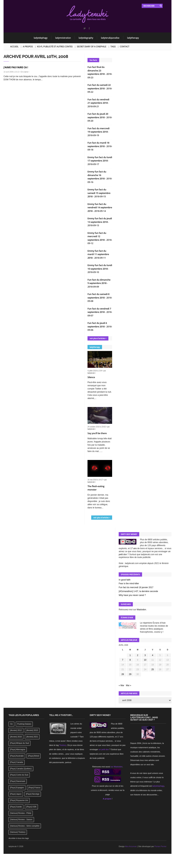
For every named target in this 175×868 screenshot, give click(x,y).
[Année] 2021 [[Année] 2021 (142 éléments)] (32, 737)
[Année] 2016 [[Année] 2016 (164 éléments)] (16, 737)
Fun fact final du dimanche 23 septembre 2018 (96, 70)
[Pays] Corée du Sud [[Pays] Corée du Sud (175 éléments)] (19, 775)
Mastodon (141, 610)
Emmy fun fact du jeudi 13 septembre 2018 (100, 220)
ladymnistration (63, 38)
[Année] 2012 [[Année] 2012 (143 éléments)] (16, 730)
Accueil (14, 47)
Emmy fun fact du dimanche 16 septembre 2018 (97, 175)
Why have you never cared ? (132, 595)
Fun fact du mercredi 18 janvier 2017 (136, 587)
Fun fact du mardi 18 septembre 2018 (98, 144)
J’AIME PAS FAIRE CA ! (16, 67)
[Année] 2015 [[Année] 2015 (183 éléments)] (32, 730)
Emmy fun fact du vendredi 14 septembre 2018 (100, 207)
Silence (91, 377)
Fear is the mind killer (129, 584)
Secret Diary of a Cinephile (92, 47)
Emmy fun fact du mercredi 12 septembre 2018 (97, 236)
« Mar (121, 685)
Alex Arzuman (131, 846)
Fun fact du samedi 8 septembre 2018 (98, 296)
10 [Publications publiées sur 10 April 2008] (145, 660)
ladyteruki (91, 373)
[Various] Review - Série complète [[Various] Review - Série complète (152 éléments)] (25, 826)
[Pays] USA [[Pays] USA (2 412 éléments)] (31, 807)
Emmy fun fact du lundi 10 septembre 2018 (100, 267)
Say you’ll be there (97, 433)
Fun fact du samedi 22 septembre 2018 (99, 87)
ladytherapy (133, 38)
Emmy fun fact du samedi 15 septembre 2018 (99, 193)
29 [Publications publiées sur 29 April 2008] (130, 674)
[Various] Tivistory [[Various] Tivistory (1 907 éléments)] (18, 832)
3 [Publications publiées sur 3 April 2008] (145, 655)
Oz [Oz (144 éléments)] (11, 724)
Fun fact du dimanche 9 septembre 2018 (99, 281)
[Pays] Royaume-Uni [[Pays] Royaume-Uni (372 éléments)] (19, 800)
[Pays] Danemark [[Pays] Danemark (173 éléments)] (18, 781)
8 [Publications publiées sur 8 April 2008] (130, 660)
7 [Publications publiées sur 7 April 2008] (123, 660)
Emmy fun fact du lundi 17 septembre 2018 (100, 159)
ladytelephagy (41, 38)
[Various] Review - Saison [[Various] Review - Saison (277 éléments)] (21, 819)
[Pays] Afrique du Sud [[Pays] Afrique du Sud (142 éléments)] (19, 743)
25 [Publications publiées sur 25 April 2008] (153, 669)
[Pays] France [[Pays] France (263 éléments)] (35, 788)
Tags (113, 47)
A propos (28, 47)
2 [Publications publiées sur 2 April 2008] (138, 655)
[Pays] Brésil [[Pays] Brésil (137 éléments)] (34, 756)
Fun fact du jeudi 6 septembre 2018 (97, 325)
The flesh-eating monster (96, 488)
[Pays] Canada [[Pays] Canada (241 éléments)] (16, 762)
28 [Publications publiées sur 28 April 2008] (123, 674)
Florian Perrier (160, 846)
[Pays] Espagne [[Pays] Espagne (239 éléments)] (17, 788)
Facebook (89, 28)
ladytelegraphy (86, 38)
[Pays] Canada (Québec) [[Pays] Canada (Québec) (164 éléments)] (21, 769)
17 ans (134, 548)
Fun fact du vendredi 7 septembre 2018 (99, 310)
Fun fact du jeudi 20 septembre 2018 (98, 116)
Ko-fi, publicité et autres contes (55, 47)
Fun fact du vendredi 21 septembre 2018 (98, 101)
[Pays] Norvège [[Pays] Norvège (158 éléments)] (33, 794)
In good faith (125, 580)
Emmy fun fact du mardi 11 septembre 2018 (98, 254)
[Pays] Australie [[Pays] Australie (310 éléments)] (17, 756)
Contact (125, 47)
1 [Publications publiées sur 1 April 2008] (130, 655)
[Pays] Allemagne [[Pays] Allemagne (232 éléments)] (18, 749)
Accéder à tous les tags (19, 838)
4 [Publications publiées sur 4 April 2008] (153, 655)
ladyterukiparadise (110, 38)
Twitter (84, 28)
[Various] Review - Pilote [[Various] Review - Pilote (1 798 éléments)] (21, 813)
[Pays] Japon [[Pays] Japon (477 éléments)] (16, 794)
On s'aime (24, 72)
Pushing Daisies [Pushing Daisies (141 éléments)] (24, 724)
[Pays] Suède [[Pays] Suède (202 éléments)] (16, 807)
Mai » (129, 685)
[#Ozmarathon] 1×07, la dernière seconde (138, 591)
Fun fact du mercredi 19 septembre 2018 (98, 130)
